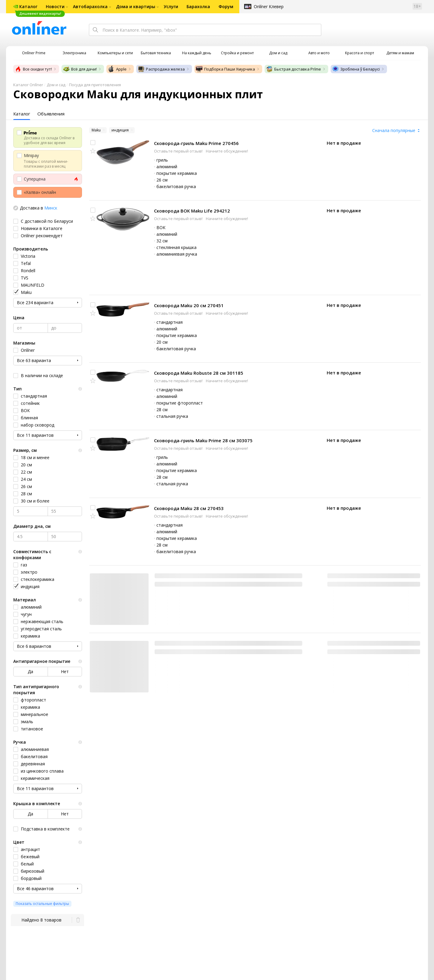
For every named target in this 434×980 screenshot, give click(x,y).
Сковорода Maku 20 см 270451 (189, 305)
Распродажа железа (161, 69)
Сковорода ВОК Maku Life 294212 (192, 211)
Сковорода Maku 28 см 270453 (189, 508)
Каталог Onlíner (28, 85)
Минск (51, 208)
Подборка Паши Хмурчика (225, 69)
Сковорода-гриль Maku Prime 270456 (196, 143)
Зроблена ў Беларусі (356, 69)
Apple (117, 69)
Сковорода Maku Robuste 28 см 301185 (199, 373)
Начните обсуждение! (227, 151)
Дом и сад (56, 85)
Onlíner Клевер (269, 6)
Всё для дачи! (80, 69)
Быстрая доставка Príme (293, 69)
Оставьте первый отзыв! (179, 151)
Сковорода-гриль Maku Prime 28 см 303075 (203, 440)
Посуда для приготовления (95, 85)
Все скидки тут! (33, 69)
